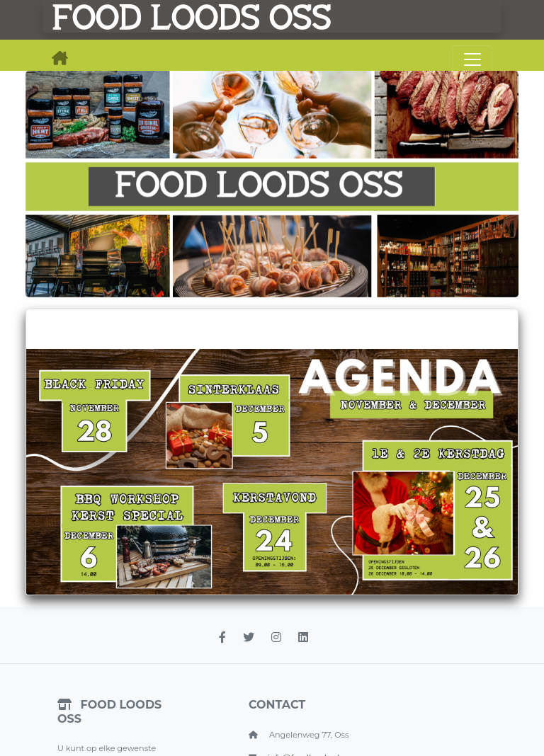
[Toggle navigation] (472, 59)
